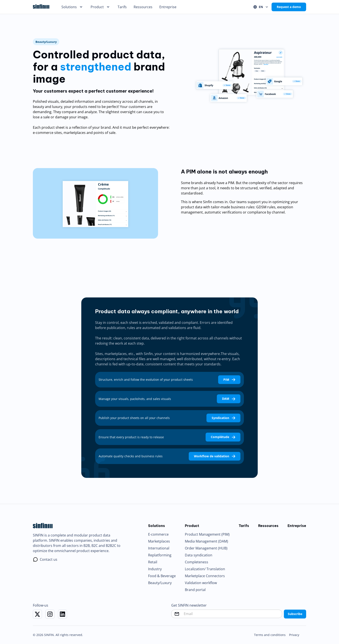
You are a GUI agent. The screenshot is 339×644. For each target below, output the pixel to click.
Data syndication (199, 555)
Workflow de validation (215, 456)
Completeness (197, 562)
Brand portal (195, 590)
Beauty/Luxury (160, 583)
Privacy (294, 635)
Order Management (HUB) (206, 548)
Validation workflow (201, 583)
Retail (153, 562)
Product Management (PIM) (207, 534)
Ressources (143, 7)
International (159, 548)
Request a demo (289, 7)
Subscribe (295, 614)
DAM (229, 399)
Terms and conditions (270, 635)
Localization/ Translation (205, 569)
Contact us (49, 559)
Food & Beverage (162, 576)
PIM (229, 380)
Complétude (223, 437)
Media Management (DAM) (206, 541)
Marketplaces (159, 541)
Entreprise (168, 7)
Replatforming (160, 555)
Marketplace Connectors (205, 576)
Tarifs (122, 7)
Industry (155, 569)
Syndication (223, 418)
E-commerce (158, 534)
